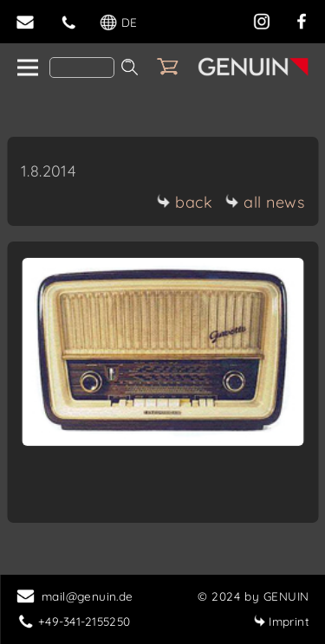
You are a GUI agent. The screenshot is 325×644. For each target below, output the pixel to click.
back (184, 202)
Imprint (281, 621)
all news (264, 202)
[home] (26, 68)
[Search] (82, 68)
